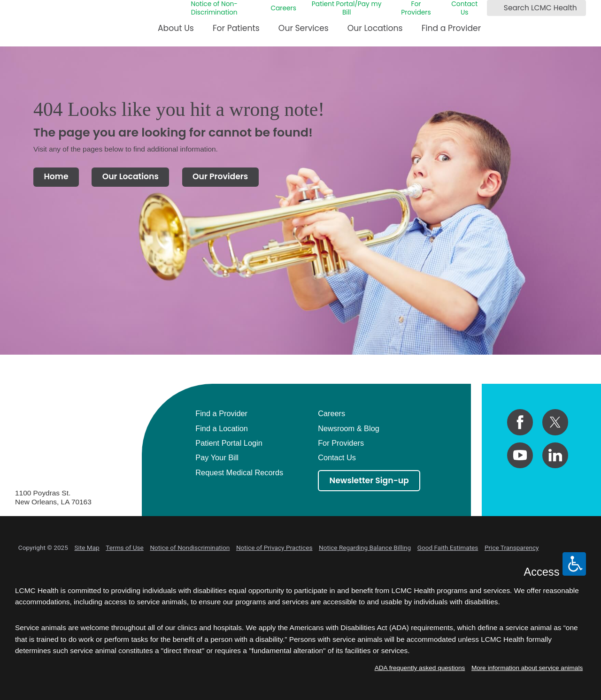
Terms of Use (124, 548)
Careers (283, 8)
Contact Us (464, 8)
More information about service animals (527, 668)
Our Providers (220, 176)
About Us (176, 28)
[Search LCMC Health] (496, 8)
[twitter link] (555, 422)
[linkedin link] (555, 455)
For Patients (236, 28)
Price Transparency (512, 548)
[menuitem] (176, 32)
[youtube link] (520, 455)
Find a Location (222, 428)
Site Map (87, 548)
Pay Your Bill (217, 457)
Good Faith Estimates (448, 548)
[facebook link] (520, 422)
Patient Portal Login (229, 443)
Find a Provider (451, 28)
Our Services (304, 28)
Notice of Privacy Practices (274, 548)
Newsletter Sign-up (369, 480)
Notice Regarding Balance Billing (365, 548)
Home (56, 176)
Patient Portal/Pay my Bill (347, 8)
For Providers (416, 8)
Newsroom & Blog (349, 428)
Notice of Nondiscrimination (190, 548)
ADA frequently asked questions (420, 668)
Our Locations (375, 28)
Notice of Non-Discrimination (214, 8)
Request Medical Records (239, 472)
